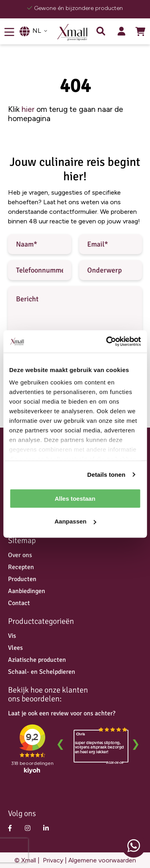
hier (28, 109)
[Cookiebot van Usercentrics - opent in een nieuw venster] (107, 342)
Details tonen (106, 475)
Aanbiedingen (27, 591)
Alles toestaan (75, 498)
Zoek (101, 31)
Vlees (15, 648)
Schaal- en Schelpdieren (42, 672)
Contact (19, 603)
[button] (40, 31)
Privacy (52, 860)
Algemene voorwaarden (102, 860)
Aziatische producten (37, 660)
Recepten (21, 567)
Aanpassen (75, 521)
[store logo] (75, 32)
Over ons (20, 555)
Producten (22, 579)
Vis (12, 636)
